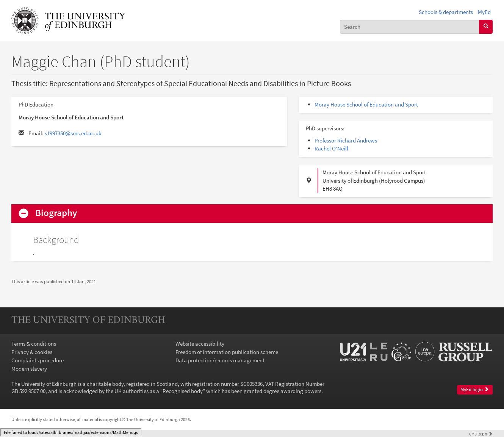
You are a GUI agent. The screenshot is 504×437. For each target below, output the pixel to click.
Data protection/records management (220, 360)
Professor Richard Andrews (346, 140)
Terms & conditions (34, 344)
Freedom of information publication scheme (227, 352)
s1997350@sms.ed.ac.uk (73, 133)
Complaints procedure (38, 360)
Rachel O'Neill (331, 148)
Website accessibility (200, 344)
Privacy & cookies (32, 352)
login (481, 434)
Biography (56, 213)
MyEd (484, 12)
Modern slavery (29, 369)
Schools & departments (446, 12)
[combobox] (410, 27)
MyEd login (475, 389)
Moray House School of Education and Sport (366, 104)
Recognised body (183, 391)
